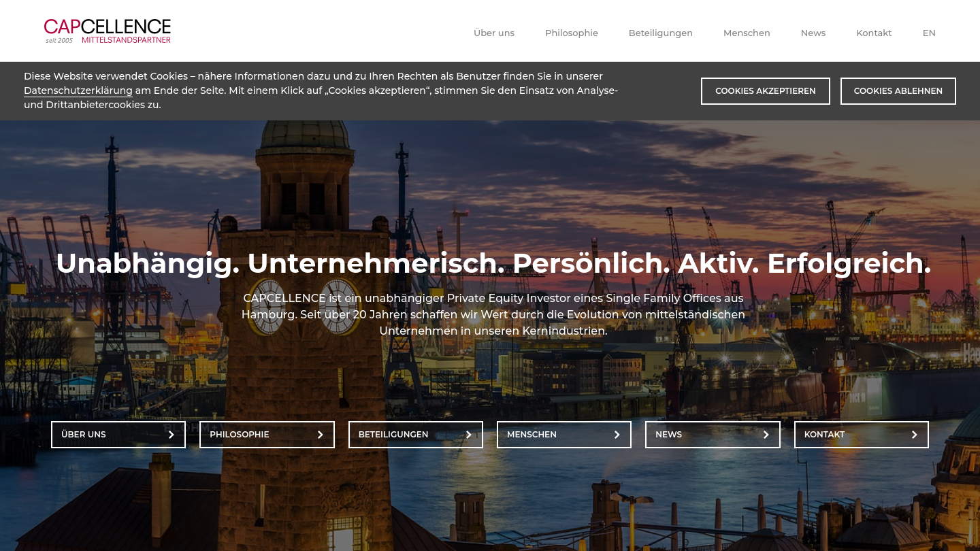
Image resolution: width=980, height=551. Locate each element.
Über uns (494, 33)
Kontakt (874, 33)
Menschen (747, 33)
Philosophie (572, 33)
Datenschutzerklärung (78, 90)
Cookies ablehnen (898, 91)
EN (929, 33)
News (814, 33)
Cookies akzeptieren (765, 91)
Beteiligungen (661, 33)
